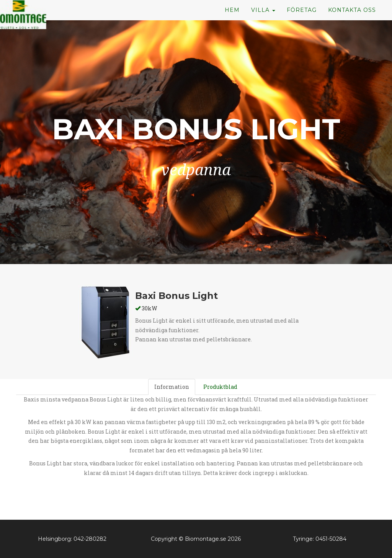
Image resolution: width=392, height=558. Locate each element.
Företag (302, 23)
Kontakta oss (352, 23)
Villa (263, 23)
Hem (232, 23)
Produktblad (220, 387)
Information (172, 387)
